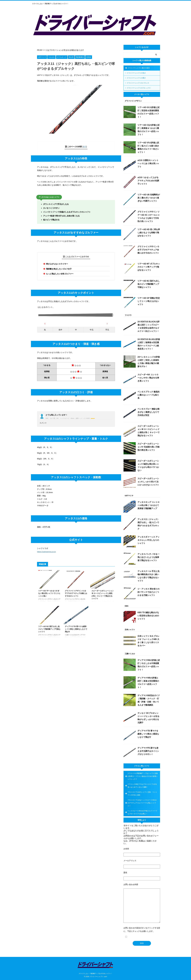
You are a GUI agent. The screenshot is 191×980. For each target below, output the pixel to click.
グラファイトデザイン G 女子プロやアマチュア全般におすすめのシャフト (76, 593)
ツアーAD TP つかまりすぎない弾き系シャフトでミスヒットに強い (49, 593)
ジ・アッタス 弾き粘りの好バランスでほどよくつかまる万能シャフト (148, 592)
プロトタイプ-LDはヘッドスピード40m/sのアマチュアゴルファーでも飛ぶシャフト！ (142, 803)
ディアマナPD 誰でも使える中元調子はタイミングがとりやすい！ (148, 751)
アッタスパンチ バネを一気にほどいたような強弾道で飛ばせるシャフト (148, 557)
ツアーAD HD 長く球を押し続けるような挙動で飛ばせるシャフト (149, 233)
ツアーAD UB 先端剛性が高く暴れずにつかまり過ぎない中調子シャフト (149, 198)
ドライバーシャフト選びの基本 (139, 68)
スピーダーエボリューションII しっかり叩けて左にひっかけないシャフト (148, 482)
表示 (85, 147)
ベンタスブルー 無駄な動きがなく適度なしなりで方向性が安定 (148, 412)
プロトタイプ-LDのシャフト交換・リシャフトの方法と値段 (142, 794)
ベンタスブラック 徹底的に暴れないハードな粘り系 (148, 395)
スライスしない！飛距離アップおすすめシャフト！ (95, 974)
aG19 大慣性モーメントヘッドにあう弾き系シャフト (148, 163)
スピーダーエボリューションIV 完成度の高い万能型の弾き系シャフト (148, 447)
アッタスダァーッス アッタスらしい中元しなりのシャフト (148, 540)
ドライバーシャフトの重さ (136, 78)
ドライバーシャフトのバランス (138, 83)
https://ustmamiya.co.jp (46, 552)
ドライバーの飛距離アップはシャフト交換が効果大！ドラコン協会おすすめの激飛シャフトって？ (143, 776)
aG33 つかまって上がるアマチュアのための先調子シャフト (148, 181)
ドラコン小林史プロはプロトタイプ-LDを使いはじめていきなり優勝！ (142, 786)
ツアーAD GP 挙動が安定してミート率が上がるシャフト (149, 301)
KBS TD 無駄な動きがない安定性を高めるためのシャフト (148, 616)
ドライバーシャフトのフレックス (139, 88)
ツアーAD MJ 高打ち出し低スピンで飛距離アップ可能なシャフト (49, 629)
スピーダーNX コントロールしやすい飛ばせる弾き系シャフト (148, 378)
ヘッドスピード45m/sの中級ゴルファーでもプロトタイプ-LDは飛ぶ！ (142, 812)
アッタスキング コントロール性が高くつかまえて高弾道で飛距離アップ (148, 505)
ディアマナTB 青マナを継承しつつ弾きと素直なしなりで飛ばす (76, 629)
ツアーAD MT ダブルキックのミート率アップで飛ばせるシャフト (149, 267)
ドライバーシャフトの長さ (136, 73)
